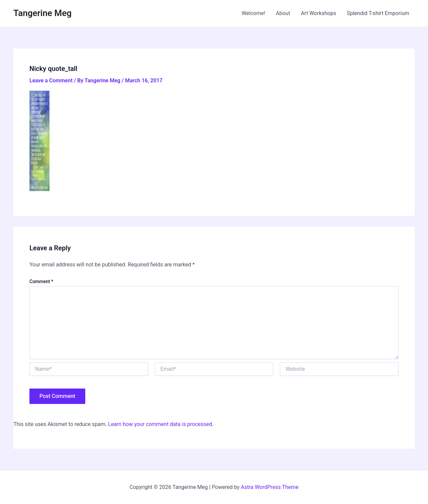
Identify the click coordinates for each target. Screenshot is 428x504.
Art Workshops (319, 13)
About (283, 13)
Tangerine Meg (42, 13)
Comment (41, 281)
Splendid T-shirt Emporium (378, 13)
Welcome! (253, 13)
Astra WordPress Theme (270, 487)
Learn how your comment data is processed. (161, 424)
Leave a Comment (51, 80)
